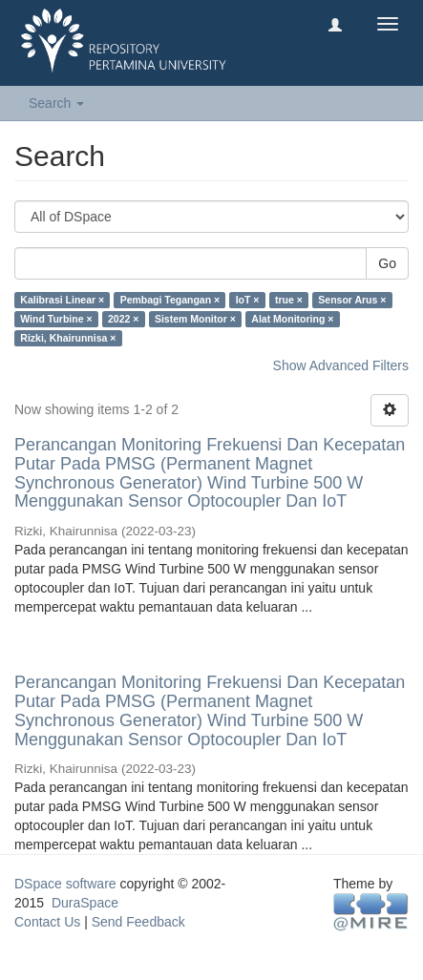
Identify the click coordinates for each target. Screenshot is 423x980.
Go (387, 263)
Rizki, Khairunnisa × (68, 338)
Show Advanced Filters (341, 365)
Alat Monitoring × (292, 319)
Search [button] (56, 103)
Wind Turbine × (56, 319)
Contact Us (47, 922)
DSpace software (65, 884)
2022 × (123, 319)
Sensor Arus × (352, 300)
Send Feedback (138, 922)
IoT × (248, 300)
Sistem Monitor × (195, 319)
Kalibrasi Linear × (62, 300)
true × (289, 300)
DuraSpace (85, 903)
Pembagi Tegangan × (170, 300)
